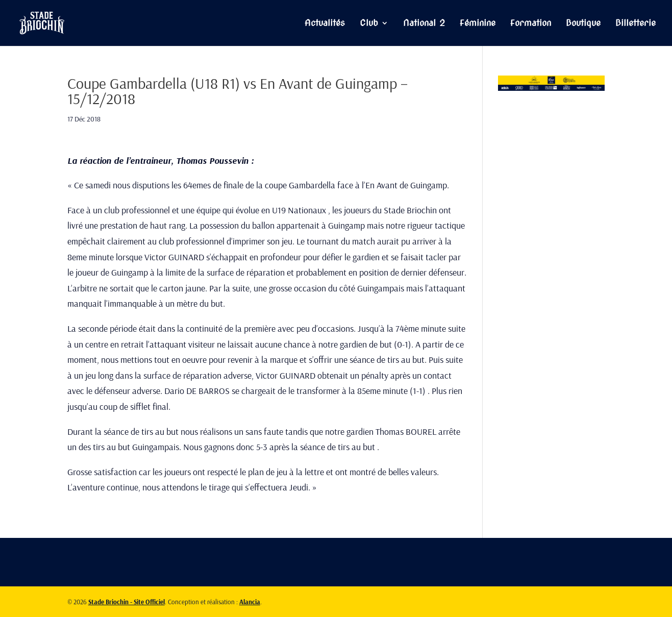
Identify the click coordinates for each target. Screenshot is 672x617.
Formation (531, 24)
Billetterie (636, 24)
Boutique (583, 24)
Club (369, 24)
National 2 (424, 24)
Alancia (250, 602)
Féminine (478, 24)
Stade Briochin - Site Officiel (127, 602)
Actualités (325, 24)
